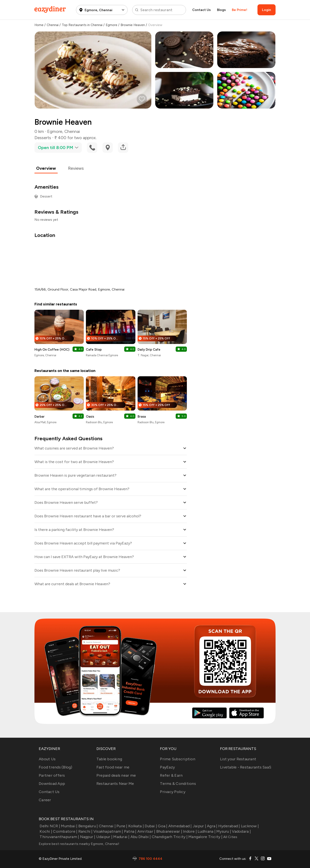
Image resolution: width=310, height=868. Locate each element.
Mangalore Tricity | (205, 837)
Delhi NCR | (49, 826)
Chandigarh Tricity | (169, 837)
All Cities (230, 837)
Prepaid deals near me (116, 775)
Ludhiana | (206, 831)
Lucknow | (250, 826)
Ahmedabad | (180, 826)
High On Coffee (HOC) (52, 350)
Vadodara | (241, 831)
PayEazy (167, 767)
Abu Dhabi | (140, 837)
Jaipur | (199, 826)
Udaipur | (104, 837)
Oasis (90, 417)
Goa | (162, 826)
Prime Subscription (178, 759)
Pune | (122, 826)
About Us (47, 759)
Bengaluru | (88, 826)
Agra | (212, 826)
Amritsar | (146, 831)
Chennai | (107, 826)
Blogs (221, 10)
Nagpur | (87, 837)
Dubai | (150, 826)
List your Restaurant (238, 759)
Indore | (189, 831)
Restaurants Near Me (115, 784)
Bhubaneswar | (169, 831)
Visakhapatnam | (108, 831)
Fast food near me (113, 767)
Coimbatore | (65, 831)
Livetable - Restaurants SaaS (246, 767)
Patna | (130, 831)
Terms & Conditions (178, 784)
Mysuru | (223, 831)
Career (45, 800)
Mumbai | (69, 826)
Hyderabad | (229, 826)
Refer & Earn (171, 775)
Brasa (142, 417)
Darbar (40, 417)
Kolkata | (136, 826)
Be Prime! (239, 10)
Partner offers (52, 775)
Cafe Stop (94, 350)
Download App (52, 784)
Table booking (109, 759)
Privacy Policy (173, 792)
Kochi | (45, 831)
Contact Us (201, 10)
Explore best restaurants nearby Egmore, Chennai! (79, 844)
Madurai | (121, 837)
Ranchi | (85, 831)
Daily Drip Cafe (149, 350)
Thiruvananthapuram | (59, 837)
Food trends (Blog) (56, 767)
